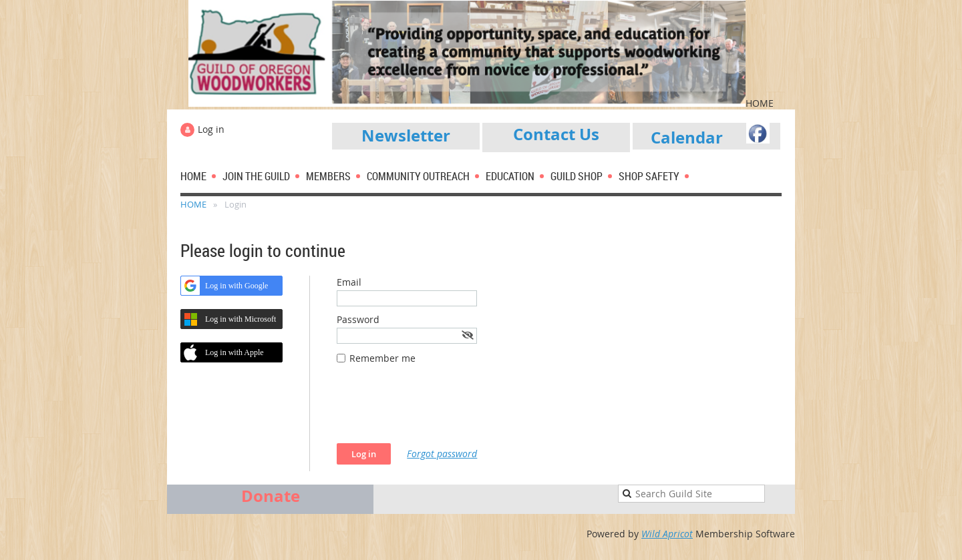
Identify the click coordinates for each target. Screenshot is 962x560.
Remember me (382, 358)
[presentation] (438, 410)
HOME (193, 204)
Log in (211, 129)
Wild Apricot (667, 534)
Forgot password (442, 454)
